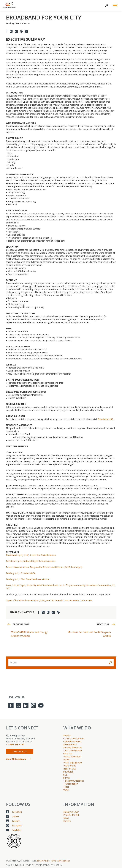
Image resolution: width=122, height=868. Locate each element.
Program (34, 567)
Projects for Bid (71, 815)
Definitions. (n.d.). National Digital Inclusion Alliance (31, 561)
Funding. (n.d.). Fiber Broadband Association (27, 579)
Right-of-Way (70, 769)
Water (66, 790)
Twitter (16, 816)
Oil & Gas (68, 754)
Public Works (70, 766)
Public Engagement (73, 763)
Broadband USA (105, 419)
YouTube (16, 830)
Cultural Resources (72, 741)
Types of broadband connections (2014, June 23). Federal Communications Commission (49, 600)
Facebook (17, 812)
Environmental (70, 744)
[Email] (16, 31)
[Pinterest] (21, 31)
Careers (67, 821)
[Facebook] (7, 31)
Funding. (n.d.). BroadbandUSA (21, 573)
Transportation (71, 784)
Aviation (67, 735)
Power (67, 760)
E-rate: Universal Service (18, 567)
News (66, 818)
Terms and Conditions (60, 861)
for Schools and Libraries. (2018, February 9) (60, 567)
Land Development (73, 751)
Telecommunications (74, 781)
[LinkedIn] (11, 31)
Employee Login (71, 812)
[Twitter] (26, 31)
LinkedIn (16, 821)
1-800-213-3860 (16, 744)
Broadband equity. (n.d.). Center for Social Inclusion (31, 555)
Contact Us (20, 751)
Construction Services (74, 738)
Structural (68, 772)
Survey (67, 778)
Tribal (66, 787)
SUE (65, 775)
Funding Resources (73, 748)
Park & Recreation (72, 757)
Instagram (17, 825)
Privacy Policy (43, 861)
